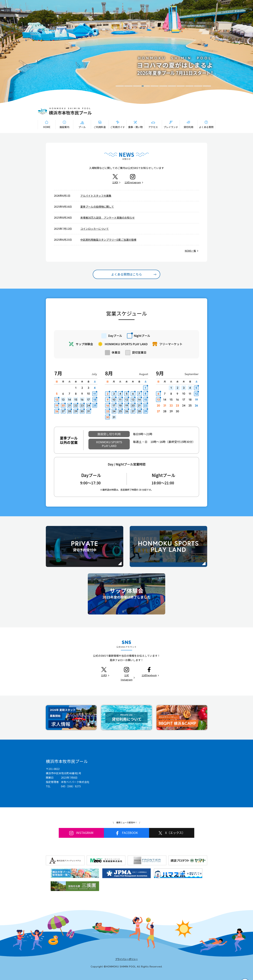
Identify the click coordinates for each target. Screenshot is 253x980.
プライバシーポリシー (126, 959)
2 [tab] (128, 86)
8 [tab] (181, 86)
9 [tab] (189, 86)
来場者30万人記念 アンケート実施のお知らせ (108, 218)
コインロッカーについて (95, 229)
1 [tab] (120, 86)
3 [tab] (137, 86)
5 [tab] (155, 86)
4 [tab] (146, 86)
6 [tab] (163, 86)
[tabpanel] (126, 52)
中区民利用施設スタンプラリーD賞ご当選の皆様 (108, 240)
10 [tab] (198, 86)
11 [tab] (207, 86)
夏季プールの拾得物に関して (97, 207)
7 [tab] (172, 86)
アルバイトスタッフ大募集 (96, 196)
